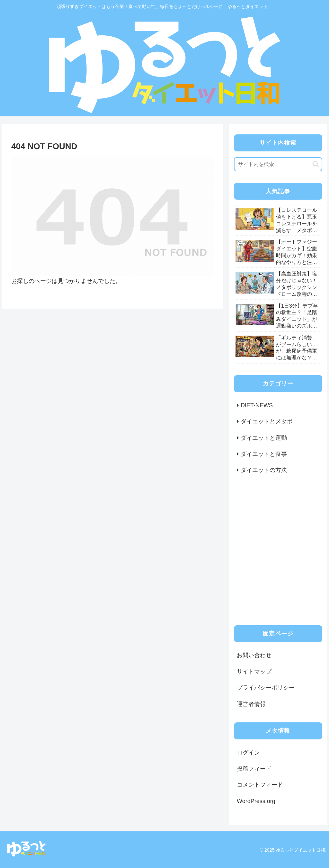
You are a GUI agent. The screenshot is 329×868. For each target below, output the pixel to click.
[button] (316, 164)
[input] (278, 164)
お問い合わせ (254, 655)
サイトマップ (254, 672)
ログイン (248, 753)
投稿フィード (254, 769)
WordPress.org (256, 801)
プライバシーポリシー (266, 688)
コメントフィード (260, 785)
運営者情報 (251, 704)
